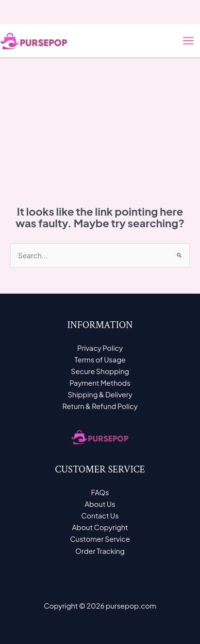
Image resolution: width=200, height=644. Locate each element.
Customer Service (100, 539)
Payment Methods (100, 383)
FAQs (100, 492)
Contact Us (100, 516)
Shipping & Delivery (100, 394)
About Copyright (100, 527)
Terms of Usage (100, 360)
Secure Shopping (100, 371)
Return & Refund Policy (100, 406)
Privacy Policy (100, 348)
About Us (100, 504)
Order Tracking (100, 551)
